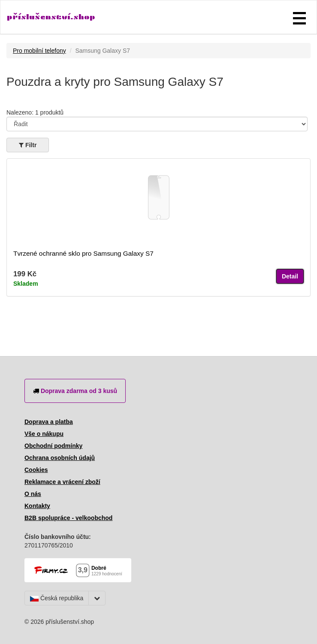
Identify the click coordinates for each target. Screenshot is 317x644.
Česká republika (57, 598)
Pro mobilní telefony (39, 51)
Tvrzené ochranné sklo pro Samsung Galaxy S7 (83, 253)
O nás (33, 494)
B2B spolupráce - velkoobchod (68, 518)
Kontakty (37, 506)
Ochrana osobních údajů (60, 458)
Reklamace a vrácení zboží (62, 482)
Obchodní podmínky (53, 446)
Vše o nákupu (44, 434)
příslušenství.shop (51, 17)
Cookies (36, 470)
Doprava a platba (49, 422)
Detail (290, 276)
